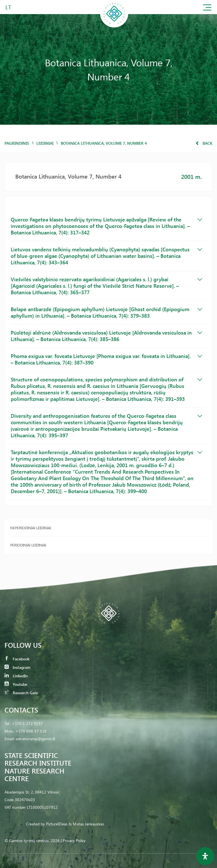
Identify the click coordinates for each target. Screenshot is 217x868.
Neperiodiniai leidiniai (31, 528)
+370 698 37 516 (31, 731)
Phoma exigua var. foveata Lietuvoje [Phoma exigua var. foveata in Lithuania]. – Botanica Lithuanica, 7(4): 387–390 (106, 359)
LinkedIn (16, 676)
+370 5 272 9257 (27, 723)
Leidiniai (45, 143)
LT (8, 7)
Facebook (17, 659)
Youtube (16, 684)
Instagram (17, 667)
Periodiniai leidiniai (28, 545)
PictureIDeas (57, 824)
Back (204, 143)
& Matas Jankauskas (86, 824)
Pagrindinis (17, 143)
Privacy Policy (74, 840)
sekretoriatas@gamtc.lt (35, 739)
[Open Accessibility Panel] (205, 856)
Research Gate (21, 693)
